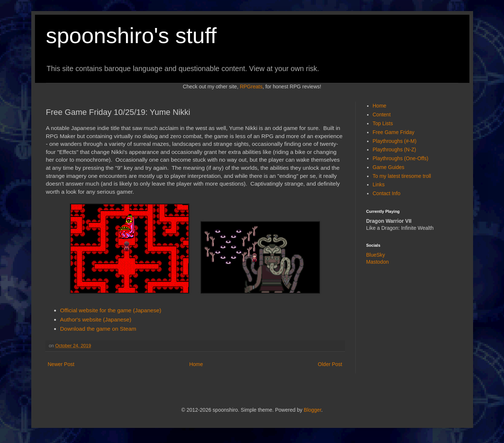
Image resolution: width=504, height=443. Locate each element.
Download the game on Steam (98, 329)
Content (382, 115)
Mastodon (378, 262)
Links (379, 184)
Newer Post (61, 364)
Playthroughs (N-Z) (394, 150)
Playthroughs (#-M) (394, 141)
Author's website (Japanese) (96, 319)
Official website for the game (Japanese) (111, 310)
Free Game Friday (394, 132)
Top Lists (383, 123)
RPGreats (251, 87)
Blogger (312, 410)
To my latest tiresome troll (402, 176)
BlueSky (376, 255)
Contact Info (387, 193)
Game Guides (388, 167)
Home (196, 364)
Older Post (330, 364)
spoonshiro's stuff (131, 36)
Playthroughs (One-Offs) (400, 158)
